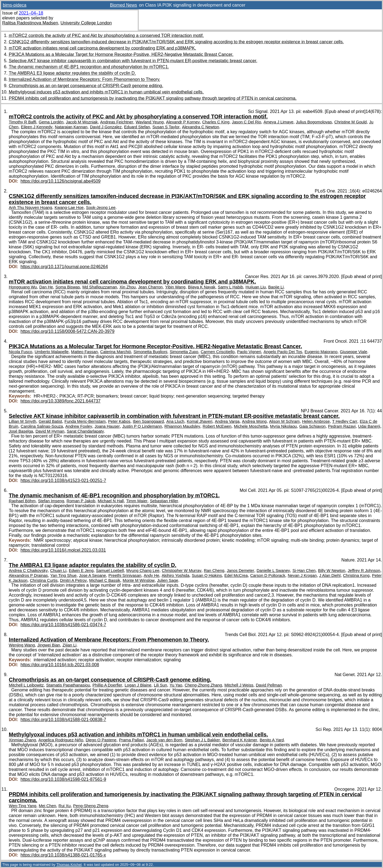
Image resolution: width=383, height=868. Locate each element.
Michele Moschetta (251, 426)
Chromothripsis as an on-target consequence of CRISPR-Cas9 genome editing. (86, 86)
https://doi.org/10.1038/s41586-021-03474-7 (63, 625)
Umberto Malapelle (52, 352)
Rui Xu (64, 806)
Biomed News (124, 5)
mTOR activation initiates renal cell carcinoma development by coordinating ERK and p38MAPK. (102, 48)
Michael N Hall (111, 501)
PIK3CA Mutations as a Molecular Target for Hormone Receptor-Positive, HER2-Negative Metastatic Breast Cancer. (121, 54)
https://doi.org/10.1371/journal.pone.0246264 (64, 267)
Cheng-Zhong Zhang (203, 685)
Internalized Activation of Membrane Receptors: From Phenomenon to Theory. (85, 79)
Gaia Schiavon (312, 426)
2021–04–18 (31, 13)
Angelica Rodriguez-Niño (61, 740)
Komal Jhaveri (200, 421)
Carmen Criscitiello (218, 352)
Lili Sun (160, 685)
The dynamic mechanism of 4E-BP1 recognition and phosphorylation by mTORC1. (89, 67)
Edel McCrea (236, 575)
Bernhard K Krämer (240, 740)
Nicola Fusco (20, 352)
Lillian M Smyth (22, 421)
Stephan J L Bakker (202, 740)
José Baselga (21, 431)
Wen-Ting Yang (22, 806)
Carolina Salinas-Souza (42, 426)
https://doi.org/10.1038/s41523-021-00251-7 (63, 480)
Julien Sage (167, 580)
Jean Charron (150, 287)
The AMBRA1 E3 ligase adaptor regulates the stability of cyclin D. (72, 73)
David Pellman (269, 685)
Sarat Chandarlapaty (85, 431)
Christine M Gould (350, 122)
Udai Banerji (369, 426)
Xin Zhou (127, 287)
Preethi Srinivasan (125, 575)
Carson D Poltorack (268, 575)
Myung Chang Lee (143, 571)
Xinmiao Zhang (22, 740)
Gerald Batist (50, 421)
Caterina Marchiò (116, 352)
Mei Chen (47, 806)
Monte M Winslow (139, 580)
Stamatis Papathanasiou (68, 685)
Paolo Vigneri (249, 352)
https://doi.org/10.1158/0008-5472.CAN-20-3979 (67, 331)
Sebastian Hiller (164, 501)
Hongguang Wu (23, 287)
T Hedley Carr (345, 421)
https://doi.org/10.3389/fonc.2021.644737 (61, 401)
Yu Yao (176, 685)
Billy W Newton (332, 571)
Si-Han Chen (304, 571)
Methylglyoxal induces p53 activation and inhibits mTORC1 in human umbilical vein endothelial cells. (106, 92)
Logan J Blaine (138, 685)
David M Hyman (50, 431)
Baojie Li (276, 287)
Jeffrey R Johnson (364, 571)
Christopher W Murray (182, 571)
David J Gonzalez (106, 127)
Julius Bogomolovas (314, 122)
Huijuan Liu (256, 287)
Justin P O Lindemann (142, 426)
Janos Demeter (240, 571)
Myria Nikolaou (283, 426)
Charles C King (216, 122)
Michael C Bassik (105, 580)
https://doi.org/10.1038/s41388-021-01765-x (63, 855)
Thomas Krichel (69, 865)
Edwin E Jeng (81, 571)
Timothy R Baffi (22, 122)
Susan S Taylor (166, 127)
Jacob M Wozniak (82, 122)
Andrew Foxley (79, 426)
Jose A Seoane (92, 575)
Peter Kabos (119, 421)
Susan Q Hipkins (207, 575)
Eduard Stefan (137, 127)
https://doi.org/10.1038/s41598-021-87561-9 (63, 779)
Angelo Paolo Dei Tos (283, 352)
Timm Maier (137, 501)
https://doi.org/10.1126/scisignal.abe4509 (61, 181)
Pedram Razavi (342, 426)
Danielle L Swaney (273, 571)
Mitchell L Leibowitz (26, 685)
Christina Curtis (44, 580)
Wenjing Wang (22, 645)
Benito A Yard (272, 740)
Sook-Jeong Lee (101, 208)
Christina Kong (356, 575)
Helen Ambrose (316, 421)
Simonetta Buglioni (150, 352)
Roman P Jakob (81, 501)
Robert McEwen (217, 426)
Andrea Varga (227, 421)
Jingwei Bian (49, 645)
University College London (86, 23)
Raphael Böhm (22, 501)
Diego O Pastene (101, 740)
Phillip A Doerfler (107, 685)
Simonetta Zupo (184, 352)
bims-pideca (15, 5)
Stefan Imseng (51, 501)
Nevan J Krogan (302, 575)
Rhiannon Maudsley (182, 426)
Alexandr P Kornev (183, 122)
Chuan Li (58, 571)
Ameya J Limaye (278, 122)
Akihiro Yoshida (175, 575)
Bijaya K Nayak (202, 287)
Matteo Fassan (85, 352)
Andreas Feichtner (117, 122)
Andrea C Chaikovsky (28, 571)
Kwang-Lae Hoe (69, 208)
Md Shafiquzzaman (100, 287)
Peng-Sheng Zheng (91, 806)
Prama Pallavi (131, 740)
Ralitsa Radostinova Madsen (30, 23)
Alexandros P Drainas (28, 575)
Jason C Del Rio (247, 122)
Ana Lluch (175, 421)
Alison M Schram (284, 421)
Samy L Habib (230, 287)
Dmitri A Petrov (74, 580)
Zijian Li (70, 645)
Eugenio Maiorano (321, 352)
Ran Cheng (214, 571)
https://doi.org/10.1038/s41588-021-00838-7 (63, 720)
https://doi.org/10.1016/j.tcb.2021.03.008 (60, 665)
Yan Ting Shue (63, 575)
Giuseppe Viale (354, 352)
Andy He (152, 575)
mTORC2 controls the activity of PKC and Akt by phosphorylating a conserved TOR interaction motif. (106, 36)
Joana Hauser (107, 426)
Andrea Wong (254, 421)
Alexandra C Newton (200, 127)
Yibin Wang (175, 287)
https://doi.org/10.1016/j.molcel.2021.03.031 (63, 550)
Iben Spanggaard (148, 421)
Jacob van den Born (164, 740)
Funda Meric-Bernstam (85, 421)
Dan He (46, 287)
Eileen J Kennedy (37, 127)
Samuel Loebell (110, 571)
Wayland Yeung (150, 122)
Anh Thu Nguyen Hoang (30, 208)
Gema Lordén (51, 122)
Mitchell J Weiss (239, 685)
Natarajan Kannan (71, 127)
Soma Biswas (68, 287)
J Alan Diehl (330, 575)
